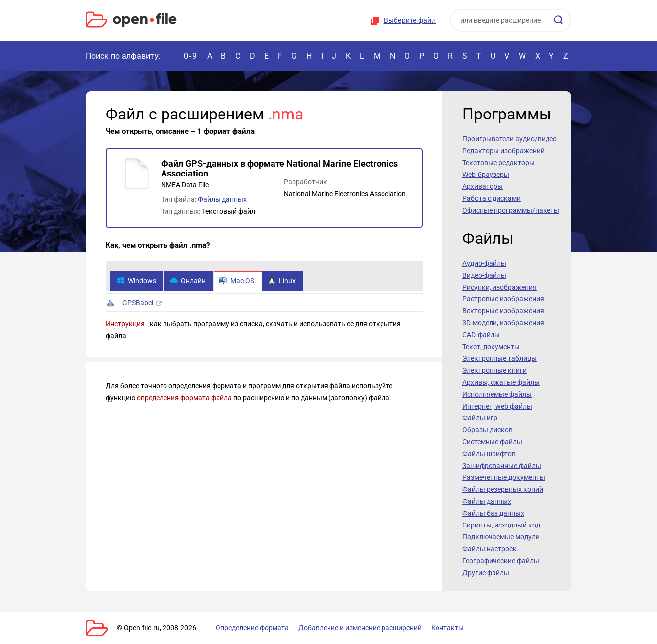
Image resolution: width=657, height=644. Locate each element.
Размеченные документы (504, 477)
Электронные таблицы (499, 358)
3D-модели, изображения (503, 323)
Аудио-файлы (484, 263)
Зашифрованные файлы (502, 466)
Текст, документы (491, 347)
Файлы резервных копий (503, 489)
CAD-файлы (481, 335)
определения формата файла (184, 398)
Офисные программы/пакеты (511, 210)
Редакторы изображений (503, 151)
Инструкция (125, 324)
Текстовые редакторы (498, 163)
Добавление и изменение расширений (357, 628)
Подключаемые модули (501, 537)
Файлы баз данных (493, 513)
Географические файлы (501, 561)
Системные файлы (492, 442)
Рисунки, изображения (499, 287)
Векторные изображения (503, 311)
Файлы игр (480, 418)
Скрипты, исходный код (501, 525)
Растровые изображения (503, 299)
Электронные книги (494, 370)
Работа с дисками (492, 198)
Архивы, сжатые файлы (501, 382)
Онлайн (188, 281)
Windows (137, 281)
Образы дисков (488, 430)
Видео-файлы (484, 275)
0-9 (191, 56)
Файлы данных (222, 199)
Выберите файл (410, 20)
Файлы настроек (490, 549)
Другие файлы (486, 573)
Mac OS (238, 281)
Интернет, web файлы (497, 406)
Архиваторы (483, 186)
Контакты (444, 628)
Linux (283, 281)
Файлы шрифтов (489, 454)
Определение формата (251, 628)
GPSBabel (138, 303)
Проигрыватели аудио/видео (510, 139)
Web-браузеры (486, 175)
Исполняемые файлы (497, 394)
